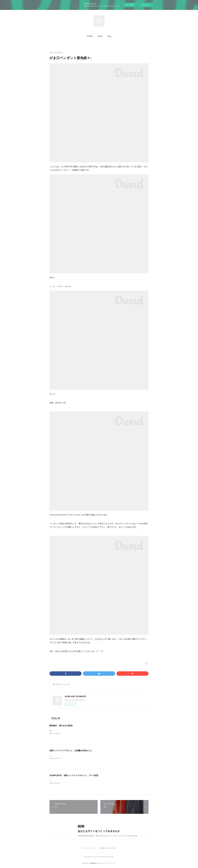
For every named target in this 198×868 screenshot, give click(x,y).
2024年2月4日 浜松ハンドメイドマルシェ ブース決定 (74, 775)
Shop (109, 36)
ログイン (146, 5)
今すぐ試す (130, 5)
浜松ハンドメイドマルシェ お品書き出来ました (71, 750)
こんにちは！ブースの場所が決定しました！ (66, 781)
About (100, 36)
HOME (90, 36)
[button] (90, 36)
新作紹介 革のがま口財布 (61, 726)
